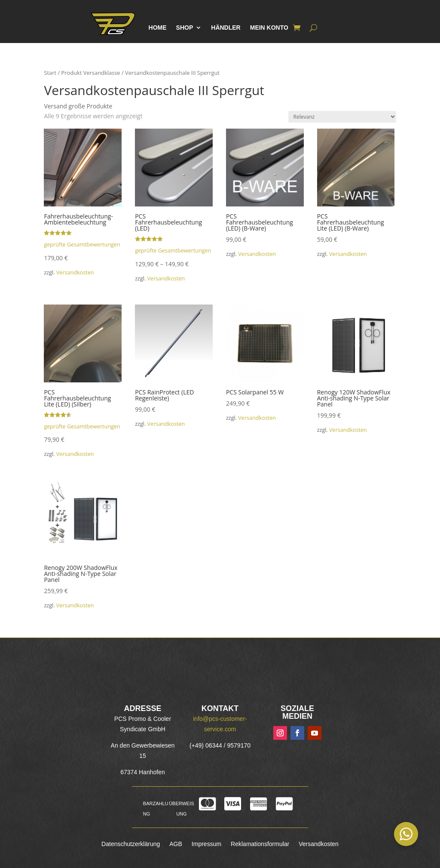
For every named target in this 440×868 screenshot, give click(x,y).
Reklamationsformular (260, 844)
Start (50, 73)
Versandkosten (75, 272)
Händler (226, 28)
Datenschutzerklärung (131, 844)
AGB (176, 844)
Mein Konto (269, 28)
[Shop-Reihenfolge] (342, 117)
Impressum (206, 844)
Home (158, 28)
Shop (185, 28)
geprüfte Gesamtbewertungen (82, 245)
